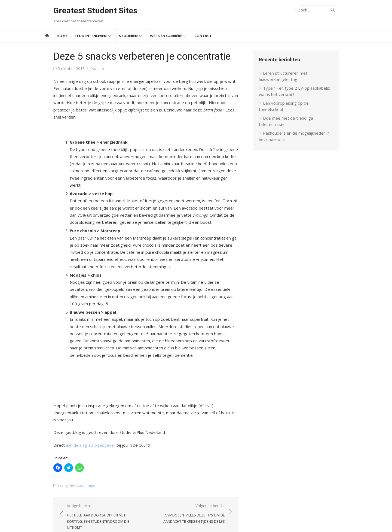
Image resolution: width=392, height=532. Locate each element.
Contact (203, 36)
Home (62, 36)
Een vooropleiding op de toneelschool (304, 103)
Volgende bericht (188, 485)
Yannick (85, 69)
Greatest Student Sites (83, 10)
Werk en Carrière (166, 36)
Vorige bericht (95, 485)
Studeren (128, 36)
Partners (342, 520)
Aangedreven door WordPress (122, 520)
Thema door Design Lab (172, 520)
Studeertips (73, 457)
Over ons (323, 520)
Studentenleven (91, 36)
